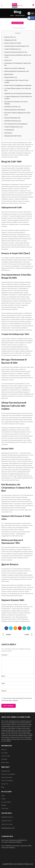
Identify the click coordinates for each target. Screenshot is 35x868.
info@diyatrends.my (7, 817)
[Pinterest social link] (20, 628)
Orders (3, 799)
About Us (4, 749)
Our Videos (5, 753)
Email (3, 683)
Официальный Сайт (10, 40)
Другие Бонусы (9, 74)
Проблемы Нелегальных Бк (13, 121)
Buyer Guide (5, 762)
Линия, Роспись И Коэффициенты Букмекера (18, 85)
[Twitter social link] (11, 628)
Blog (3, 787)
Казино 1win (8, 60)
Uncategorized (20, 15)
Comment (5, 655)
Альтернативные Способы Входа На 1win (17, 46)
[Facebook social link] (14, 1)
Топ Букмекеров (9, 130)
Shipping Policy (6, 771)
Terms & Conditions (7, 781)
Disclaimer (4, 759)
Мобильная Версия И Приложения (15, 110)
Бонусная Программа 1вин (12, 118)
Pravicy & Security (7, 777)
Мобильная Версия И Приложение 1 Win (17, 71)
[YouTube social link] (19, 1)
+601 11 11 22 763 (7, 824)
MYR (31, 18)
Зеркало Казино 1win (11, 77)
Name (4, 676)
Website (4, 691)
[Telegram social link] (29, 628)
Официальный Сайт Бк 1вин (13, 136)
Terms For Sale (6, 756)
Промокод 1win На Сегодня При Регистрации (18, 93)
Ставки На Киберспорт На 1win (14, 127)
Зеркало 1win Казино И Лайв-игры (15, 68)
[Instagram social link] (17, 1)
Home (12, 15)
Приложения (8, 133)
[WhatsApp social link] (21, 1)
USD (31, 13)
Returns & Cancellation (8, 774)
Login (3, 796)
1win (27, 149)
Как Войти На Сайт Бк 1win (12, 107)
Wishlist (4, 805)
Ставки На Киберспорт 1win (13, 49)
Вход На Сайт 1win (10, 37)
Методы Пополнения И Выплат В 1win (16, 52)
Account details (6, 802)
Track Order (5, 808)
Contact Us (5, 784)
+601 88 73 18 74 (6, 821)
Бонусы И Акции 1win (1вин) (13, 43)
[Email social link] (16, 1)
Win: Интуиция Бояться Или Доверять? (16, 124)
